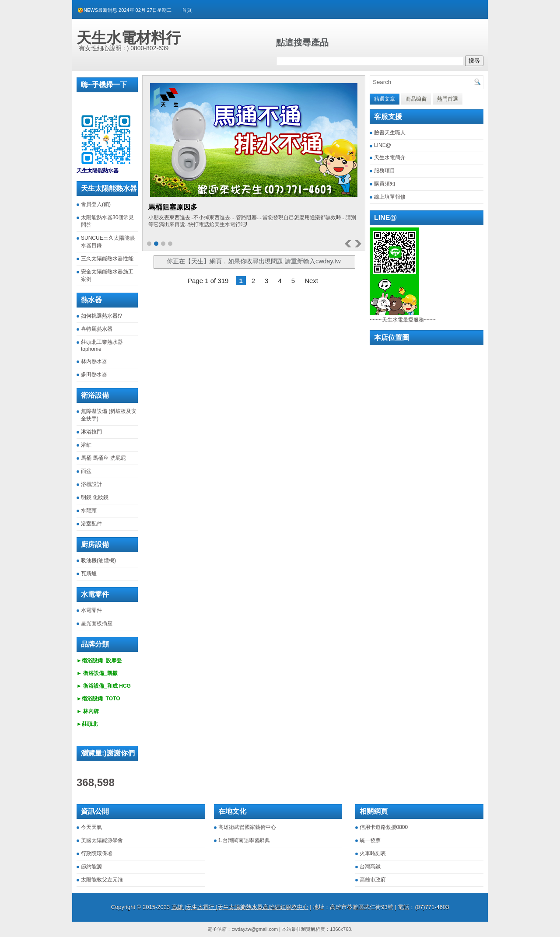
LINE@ (383, 145)
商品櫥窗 (416, 99)
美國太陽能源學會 (102, 840)
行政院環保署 (97, 853)
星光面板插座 (97, 623)
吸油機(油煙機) (98, 560)
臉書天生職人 (390, 133)
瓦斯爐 (89, 573)
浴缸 (86, 445)
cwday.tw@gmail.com (255, 929)
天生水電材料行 (129, 38)
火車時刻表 (373, 853)
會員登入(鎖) (96, 204)
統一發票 (370, 840)
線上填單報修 (390, 197)
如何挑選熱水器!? (101, 316)
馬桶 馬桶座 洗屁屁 (103, 458)
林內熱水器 (94, 361)
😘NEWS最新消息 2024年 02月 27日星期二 (124, 10)
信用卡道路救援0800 (384, 827)
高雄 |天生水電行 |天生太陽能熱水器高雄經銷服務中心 (240, 907)
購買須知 (385, 184)
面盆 (86, 471)
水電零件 (91, 610)
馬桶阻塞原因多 (173, 207)
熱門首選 (448, 99)
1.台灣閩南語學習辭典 (244, 840)
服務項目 (385, 171)
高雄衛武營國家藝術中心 (247, 827)
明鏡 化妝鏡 (95, 497)
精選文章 (385, 99)
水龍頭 (89, 510)
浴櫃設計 (91, 484)
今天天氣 (91, 827)
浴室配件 (91, 524)
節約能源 (91, 867)
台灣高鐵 (370, 867)
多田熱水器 (94, 374)
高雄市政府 (373, 880)
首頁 (187, 10)
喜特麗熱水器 (97, 329)
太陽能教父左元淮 (102, 880)
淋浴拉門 (91, 432)
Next (311, 281)
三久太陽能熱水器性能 (107, 259)
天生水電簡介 (390, 157)
